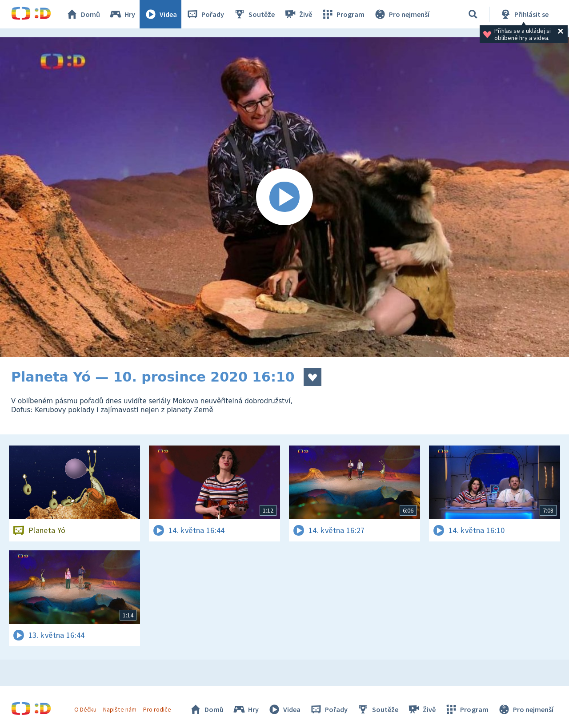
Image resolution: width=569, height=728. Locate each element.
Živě (298, 14)
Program (343, 14)
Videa (160, 14)
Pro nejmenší (401, 14)
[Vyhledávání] (473, 14)
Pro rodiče (157, 709)
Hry (122, 14)
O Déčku (85, 709)
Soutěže (254, 14)
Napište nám (120, 709)
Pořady (205, 14)
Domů (83, 14)
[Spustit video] (284, 197)
